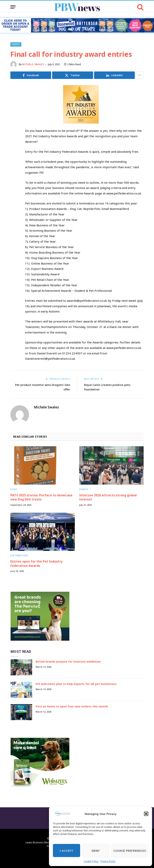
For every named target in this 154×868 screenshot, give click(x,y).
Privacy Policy (108, 861)
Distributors (19, 555)
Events (16, 44)
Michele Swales (33, 64)
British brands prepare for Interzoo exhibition (68, 661)
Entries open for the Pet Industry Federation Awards (36, 563)
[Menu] (13, 7)
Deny (96, 851)
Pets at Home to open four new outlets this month (72, 706)
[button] (146, 814)
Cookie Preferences (130, 851)
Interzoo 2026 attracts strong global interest (108, 497)
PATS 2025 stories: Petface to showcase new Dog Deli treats (41, 497)
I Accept (67, 851)
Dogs (14, 489)
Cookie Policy (91, 861)
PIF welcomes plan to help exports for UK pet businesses (76, 684)
